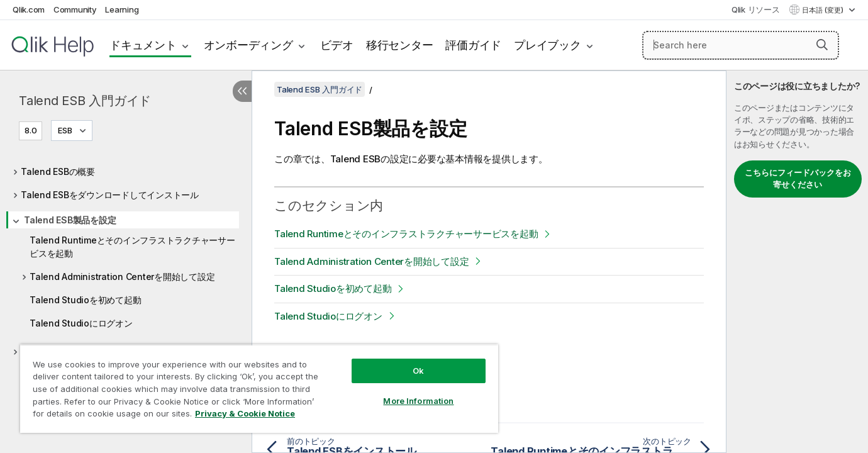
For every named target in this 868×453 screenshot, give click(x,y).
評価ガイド (473, 45)
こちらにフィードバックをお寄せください (798, 179)
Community (75, 9)
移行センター (400, 45)
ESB (65, 130)
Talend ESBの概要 (58, 171)
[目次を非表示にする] (242, 91)
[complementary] (797, 262)
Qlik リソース (756, 9)
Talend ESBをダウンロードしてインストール (110, 195)
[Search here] (741, 45)
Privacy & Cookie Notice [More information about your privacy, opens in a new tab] (245, 413)
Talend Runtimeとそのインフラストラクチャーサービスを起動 (132, 247)
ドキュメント (143, 45)
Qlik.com (29, 9)
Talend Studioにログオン (81, 323)
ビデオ (337, 45)
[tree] (126, 258)
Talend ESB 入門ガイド (85, 101)
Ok (418, 371)
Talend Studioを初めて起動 (85, 300)
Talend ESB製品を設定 (70, 220)
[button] (822, 45)
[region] (259, 389)
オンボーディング (248, 45)
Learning (122, 9)
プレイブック (548, 45)
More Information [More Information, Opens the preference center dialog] (418, 401)
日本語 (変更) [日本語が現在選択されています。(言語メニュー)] (824, 10)
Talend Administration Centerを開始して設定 (122, 277)
